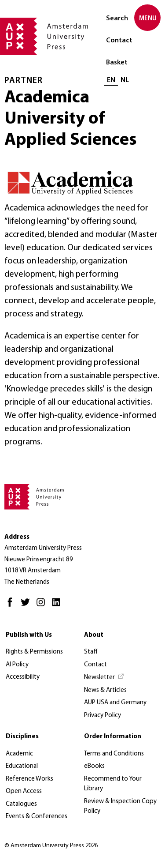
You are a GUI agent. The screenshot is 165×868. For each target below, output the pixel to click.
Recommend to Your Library (113, 784)
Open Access (24, 791)
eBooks (94, 766)
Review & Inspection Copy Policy (120, 807)
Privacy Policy (103, 716)
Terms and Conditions (114, 754)
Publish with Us (29, 635)
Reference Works (29, 779)
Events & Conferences (37, 817)
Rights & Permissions (34, 652)
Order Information (113, 737)
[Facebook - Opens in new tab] (12, 606)
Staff (91, 652)
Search (117, 19)
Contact (119, 41)
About (94, 635)
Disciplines (22, 737)
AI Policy (17, 665)
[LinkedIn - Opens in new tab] (58, 606)
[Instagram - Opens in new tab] (43, 606)
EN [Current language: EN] (111, 80)
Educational (22, 766)
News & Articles (105, 690)
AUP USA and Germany (115, 703)
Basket (117, 63)
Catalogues (21, 804)
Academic (19, 754)
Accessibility (23, 677)
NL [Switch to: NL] (125, 80)
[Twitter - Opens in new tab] (27, 606)
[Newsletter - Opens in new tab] (104, 678)
